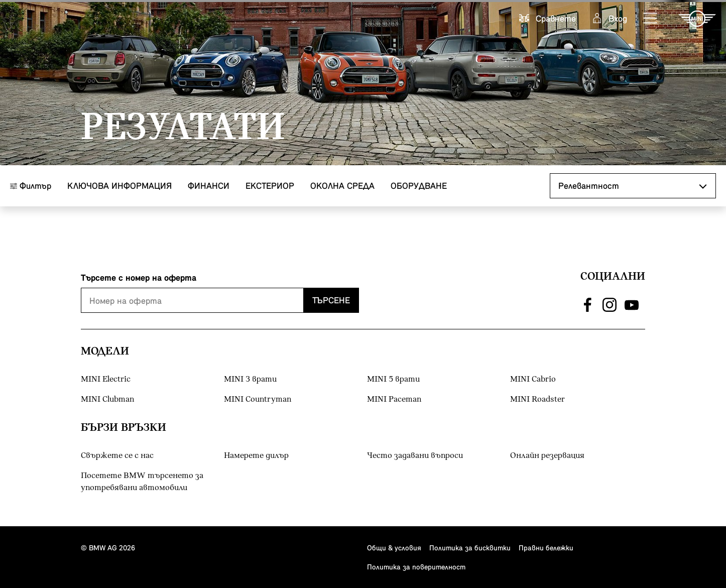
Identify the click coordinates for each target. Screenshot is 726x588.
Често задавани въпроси (415, 456)
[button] (651, 19)
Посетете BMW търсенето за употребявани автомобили (142, 482)
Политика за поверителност (416, 567)
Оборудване (419, 186)
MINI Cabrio (533, 379)
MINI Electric (106, 379)
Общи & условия (394, 548)
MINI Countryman (258, 399)
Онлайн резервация (547, 456)
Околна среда (342, 186)
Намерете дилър (256, 456)
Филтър (31, 186)
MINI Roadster (537, 399)
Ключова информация (119, 186)
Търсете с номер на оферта (139, 277)
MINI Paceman (394, 399)
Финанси (209, 186)
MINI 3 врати (250, 379)
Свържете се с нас (117, 456)
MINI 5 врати (393, 379)
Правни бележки (546, 548)
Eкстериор (270, 186)
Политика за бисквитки (470, 548)
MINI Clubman (107, 399)
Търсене (331, 300)
